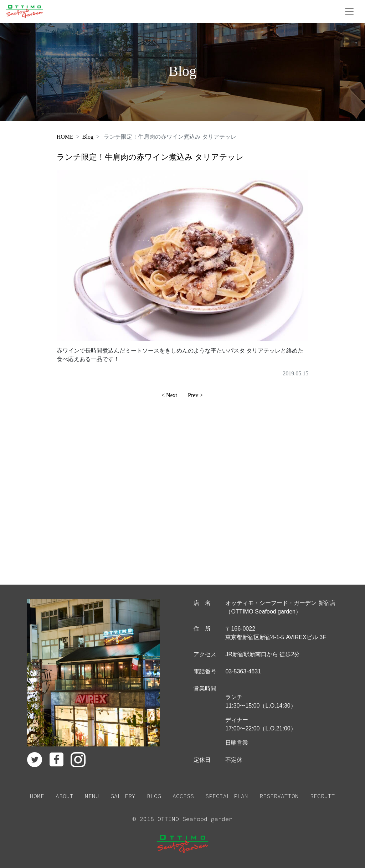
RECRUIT (323, 796)
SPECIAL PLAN (227, 796)
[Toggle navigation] (349, 11)
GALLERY (123, 796)
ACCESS (183, 796)
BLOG (154, 796)
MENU (92, 796)
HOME (65, 137)
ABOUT (65, 796)
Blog (88, 137)
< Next (169, 395)
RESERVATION (279, 796)
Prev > (195, 395)
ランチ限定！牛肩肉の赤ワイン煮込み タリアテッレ (150, 157)
